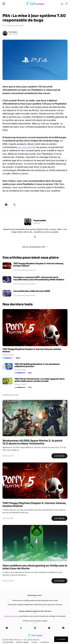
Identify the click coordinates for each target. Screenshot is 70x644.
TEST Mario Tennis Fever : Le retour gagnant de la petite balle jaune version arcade (40, 380)
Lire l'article (59, 456)
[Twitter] (21, 628)
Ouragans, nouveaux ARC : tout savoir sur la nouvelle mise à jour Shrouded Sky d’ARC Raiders (39, 278)
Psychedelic (13, 32)
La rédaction (44, 642)
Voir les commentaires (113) (34, 247)
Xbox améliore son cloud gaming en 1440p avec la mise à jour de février (35, 567)
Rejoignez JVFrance (11, 616)
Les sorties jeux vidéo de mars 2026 (32, 291)
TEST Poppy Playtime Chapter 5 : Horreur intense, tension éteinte (39, 265)
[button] (4, 4)
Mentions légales (22, 642)
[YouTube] (49, 628)
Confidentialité (8, 642)
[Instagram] (35, 628)
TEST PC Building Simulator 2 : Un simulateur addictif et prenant (37, 365)
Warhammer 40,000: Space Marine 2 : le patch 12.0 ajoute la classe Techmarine (32, 442)
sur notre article (26, 147)
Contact (34, 642)
